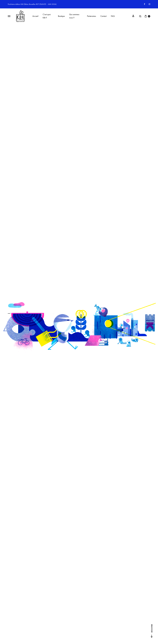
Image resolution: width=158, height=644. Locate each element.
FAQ (113, 16)
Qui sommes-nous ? (74, 16)
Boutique (61, 16)
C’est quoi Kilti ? (47, 16)
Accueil (35, 16)
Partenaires (92, 16)
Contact (103, 16)
